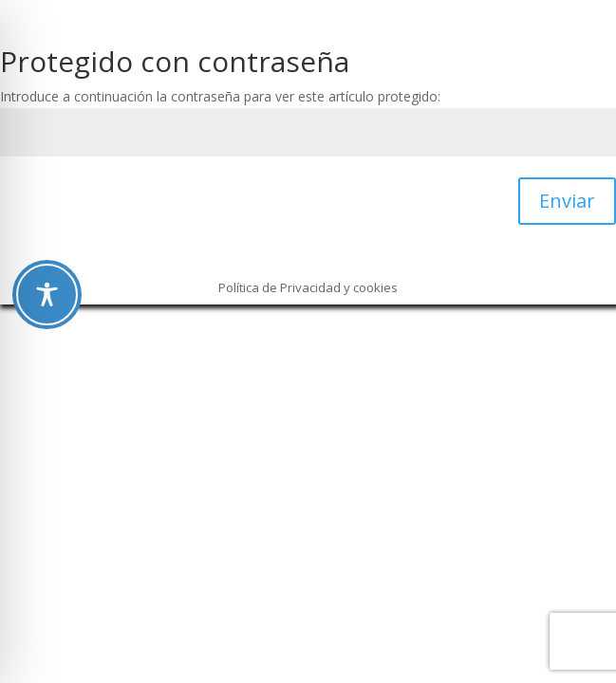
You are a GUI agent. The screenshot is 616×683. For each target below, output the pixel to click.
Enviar (567, 201)
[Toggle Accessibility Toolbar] (47, 295)
